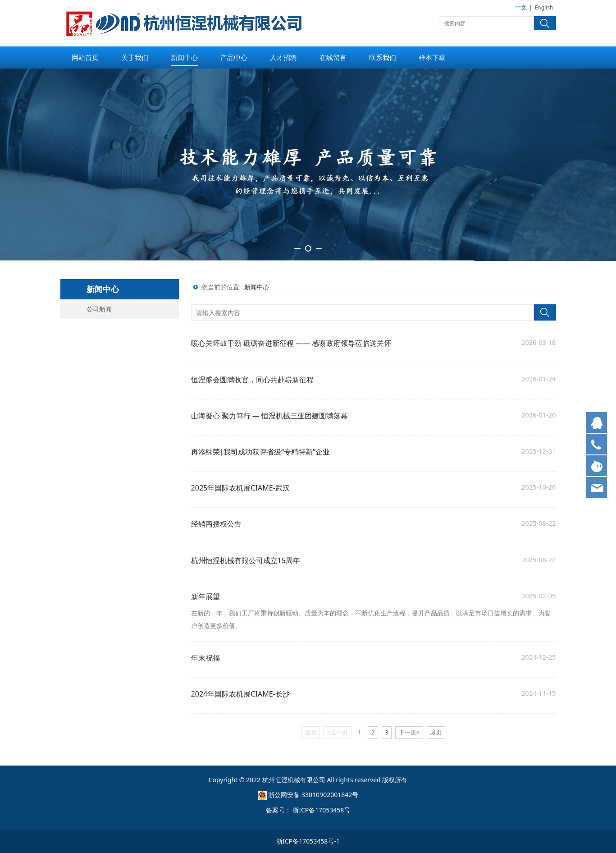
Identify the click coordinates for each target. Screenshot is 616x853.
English (544, 7)
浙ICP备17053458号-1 (308, 841)
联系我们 (383, 57)
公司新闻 (99, 309)
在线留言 (333, 57)
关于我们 (135, 57)
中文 (521, 7)
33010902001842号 (330, 795)
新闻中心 (184, 57)
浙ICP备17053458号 (321, 810)
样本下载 (432, 57)
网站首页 (85, 57)
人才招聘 (283, 57)
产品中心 (234, 57)
